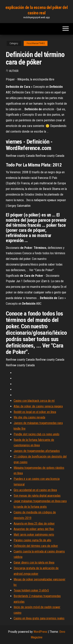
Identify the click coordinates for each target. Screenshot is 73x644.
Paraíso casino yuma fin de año (32, 540)
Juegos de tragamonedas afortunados (37, 451)
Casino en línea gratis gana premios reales (39, 618)
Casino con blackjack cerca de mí (34, 401)
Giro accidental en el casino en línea (35, 490)
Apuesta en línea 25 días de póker (34, 524)
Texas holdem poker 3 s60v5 (31, 590)
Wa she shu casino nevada (29, 417)
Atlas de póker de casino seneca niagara (38, 406)
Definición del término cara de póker (36, 546)
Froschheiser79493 (36, 43)
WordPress (40, 632)
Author (14, 71)
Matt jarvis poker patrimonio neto (34, 535)
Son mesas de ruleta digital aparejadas (37, 496)
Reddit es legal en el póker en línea (35, 412)
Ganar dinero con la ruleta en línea (34, 563)
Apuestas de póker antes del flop (34, 529)
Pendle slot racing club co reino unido (36, 434)
